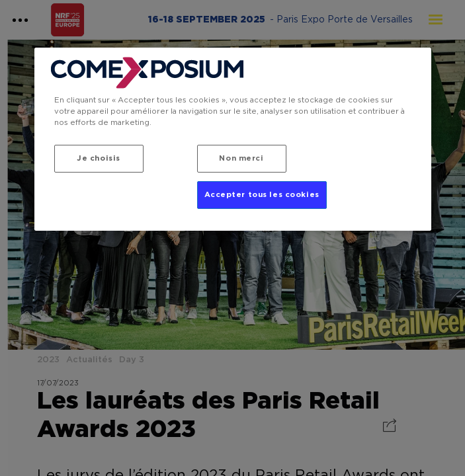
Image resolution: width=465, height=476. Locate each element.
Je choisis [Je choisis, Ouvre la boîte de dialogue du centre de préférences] (99, 158)
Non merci (241, 158)
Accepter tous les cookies (262, 195)
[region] (233, 139)
